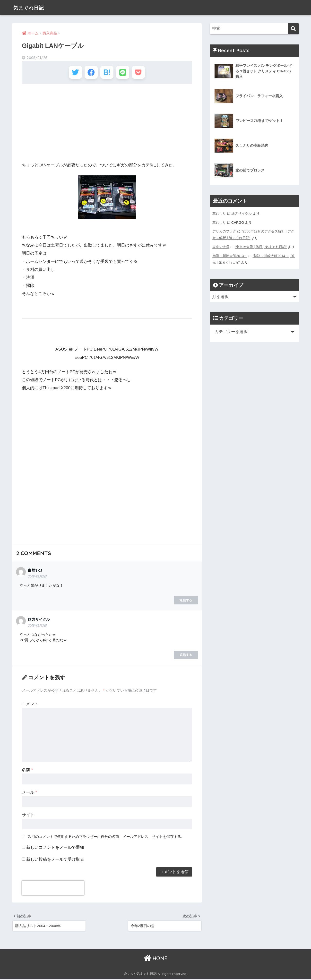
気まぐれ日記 (31, 7)
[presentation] (53, 889)
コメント (30, 705)
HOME (155, 959)
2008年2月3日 (37, 626)
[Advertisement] (107, 124)
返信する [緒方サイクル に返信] (186, 656)
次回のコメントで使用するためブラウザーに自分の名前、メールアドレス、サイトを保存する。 (106, 837)
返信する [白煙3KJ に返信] (186, 601)
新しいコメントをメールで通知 (55, 848)
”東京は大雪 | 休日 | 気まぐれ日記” (261, 246)
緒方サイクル (242, 214)
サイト (28, 816)
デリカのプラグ (224, 231)
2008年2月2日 (37, 577)
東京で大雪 (221, 246)
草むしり (219, 214)
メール (29, 793)
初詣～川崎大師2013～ (230, 255)
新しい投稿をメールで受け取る (55, 860)
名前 (27, 770)
